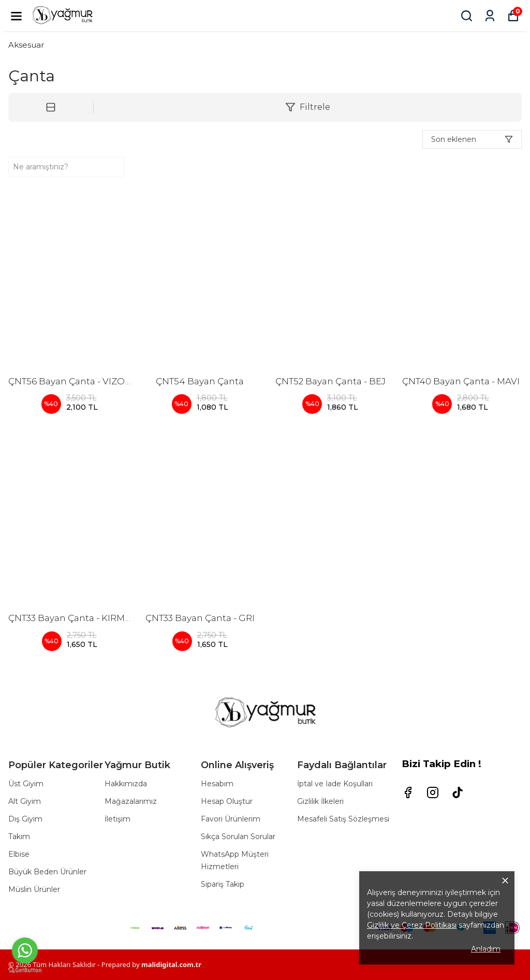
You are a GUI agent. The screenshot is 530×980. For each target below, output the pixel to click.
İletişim (117, 819)
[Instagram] (433, 792)
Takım (19, 837)
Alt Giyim (25, 801)
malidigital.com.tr (171, 964)
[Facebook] (408, 792)
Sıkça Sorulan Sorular (238, 837)
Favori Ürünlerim (231, 819)
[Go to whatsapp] (25, 950)
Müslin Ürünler (34, 889)
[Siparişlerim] (490, 16)
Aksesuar (26, 45)
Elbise (19, 854)
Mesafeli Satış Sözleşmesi (343, 819)
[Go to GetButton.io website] (25, 970)
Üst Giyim (26, 784)
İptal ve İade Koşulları (335, 784)
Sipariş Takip (223, 884)
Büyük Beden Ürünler (47, 872)
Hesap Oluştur (227, 801)
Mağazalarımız (131, 801)
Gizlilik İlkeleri (320, 801)
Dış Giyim (25, 819)
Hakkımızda (126, 784)
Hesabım (217, 784)
